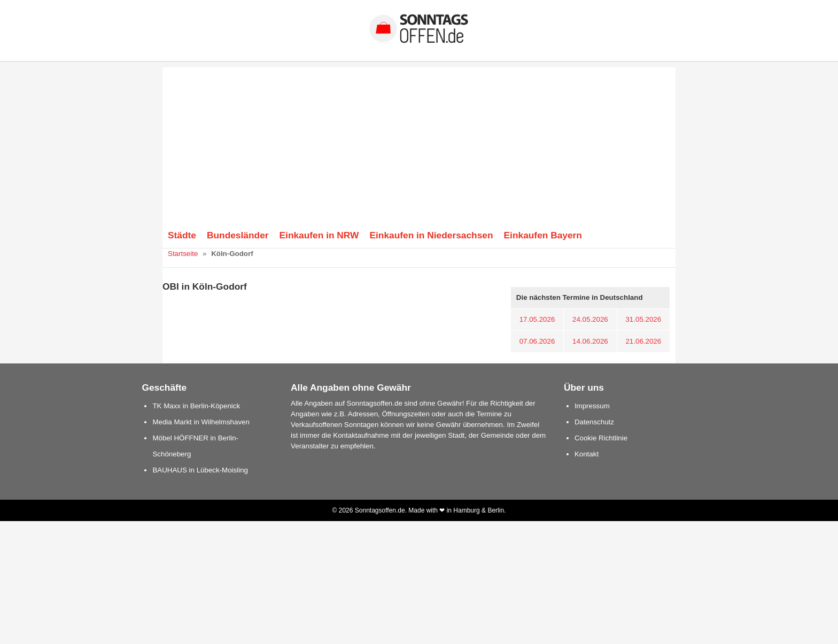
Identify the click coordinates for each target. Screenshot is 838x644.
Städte (182, 235)
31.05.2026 (643, 319)
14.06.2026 (590, 341)
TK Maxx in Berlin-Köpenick (196, 406)
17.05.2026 (537, 319)
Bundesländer (238, 235)
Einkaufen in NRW (319, 235)
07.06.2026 (537, 341)
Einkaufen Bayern (543, 235)
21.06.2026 (643, 341)
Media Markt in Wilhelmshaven (201, 422)
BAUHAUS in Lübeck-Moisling (200, 470)
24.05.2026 (590, 319)
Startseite (183, 254)
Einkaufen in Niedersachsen (431, 235)
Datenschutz (594, 422)
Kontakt (587, 454)
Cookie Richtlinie (601, 438)
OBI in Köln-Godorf (205, 286)
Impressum (592, 406)
